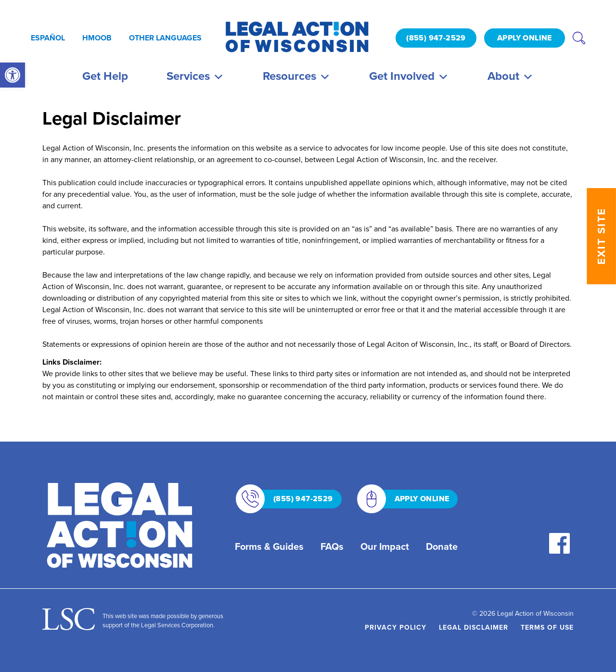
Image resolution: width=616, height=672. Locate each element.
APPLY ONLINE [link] (525, 38)
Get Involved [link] (409, 76)
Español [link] (48, 38)
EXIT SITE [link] (601, 236)
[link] (13, 75)
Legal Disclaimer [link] (474, 628)
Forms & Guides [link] (269, 546)
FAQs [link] (332, 546)
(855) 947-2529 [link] (436, 38)
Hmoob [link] (97, 38)
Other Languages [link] (165, 38)
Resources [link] (297, 76)
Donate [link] (442, 546)
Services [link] (195, 76)
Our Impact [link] (385, 546)
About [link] (511, 76)
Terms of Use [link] (547, 628)
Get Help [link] (105, 76)
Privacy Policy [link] (396, 628)
